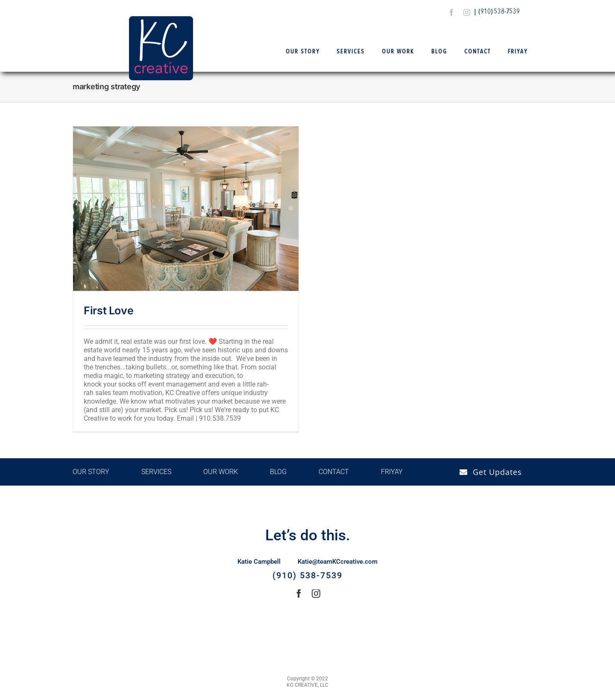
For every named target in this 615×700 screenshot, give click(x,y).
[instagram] (467, 12)
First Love (108, 310)
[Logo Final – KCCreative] (161, 19)
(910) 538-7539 (499, 12)
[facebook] (451, 12)
